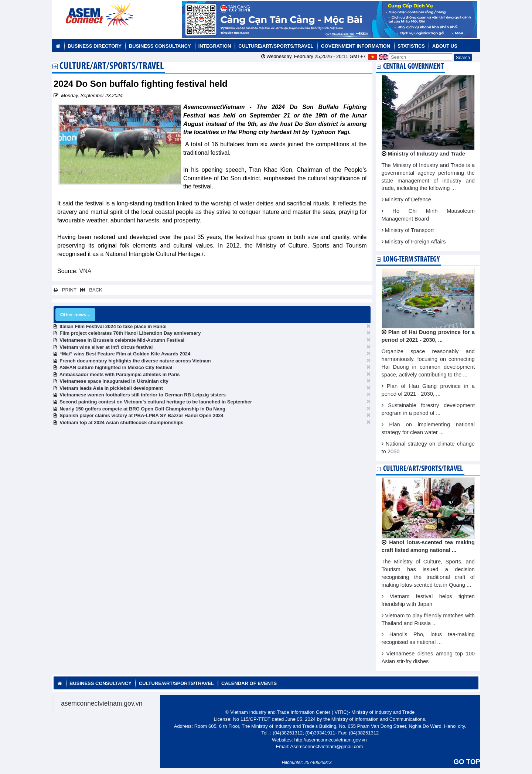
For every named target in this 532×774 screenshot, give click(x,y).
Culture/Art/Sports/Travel (276, 46)
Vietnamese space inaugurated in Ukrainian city (114, 381)
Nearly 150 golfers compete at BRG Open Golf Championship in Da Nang (142, 409)
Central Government (413, 67)
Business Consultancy (160, 46)
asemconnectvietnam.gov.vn (102, 703)
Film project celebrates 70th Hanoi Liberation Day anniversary (130, 333)
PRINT (65, 290)
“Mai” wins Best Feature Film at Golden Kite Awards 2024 (125, 354)
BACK (90, 290)
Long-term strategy (411, 260)
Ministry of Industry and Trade (427, 154)
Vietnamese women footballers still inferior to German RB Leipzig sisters (143, 395)
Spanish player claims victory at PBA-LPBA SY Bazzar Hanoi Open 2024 (141, 415)
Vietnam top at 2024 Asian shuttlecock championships (121, 422)
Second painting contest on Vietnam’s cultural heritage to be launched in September (156, 402)
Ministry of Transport (410, 230)
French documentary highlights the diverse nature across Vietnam (135, 361)
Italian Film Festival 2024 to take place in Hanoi (113, 326)
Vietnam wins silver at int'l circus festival (106, 347)
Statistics (411, 46)
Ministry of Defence (408, 200)
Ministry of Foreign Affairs (415, 242)
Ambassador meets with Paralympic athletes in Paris (120, 374)
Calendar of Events (249, 683)
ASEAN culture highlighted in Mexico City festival (116, 367)
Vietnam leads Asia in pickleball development (111, 388)
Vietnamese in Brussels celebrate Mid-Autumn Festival (122, 340)
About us (445, 46)
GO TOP (467, 762)
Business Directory (95, 46)
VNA (86, 271)
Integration (215, 46)
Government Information (356, 46)
